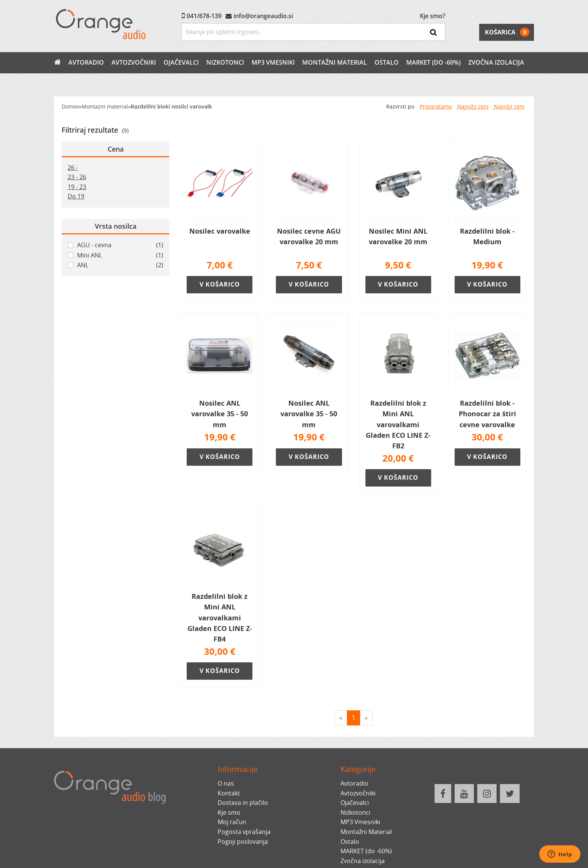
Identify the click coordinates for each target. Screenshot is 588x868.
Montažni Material (335, 62)
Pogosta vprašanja (244, 832)
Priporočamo (436, 106)
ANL (120, 265)
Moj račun (232, 822)
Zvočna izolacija (496, 62)
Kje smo (229, 812)
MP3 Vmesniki (273, 62)
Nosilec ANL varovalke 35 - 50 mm (220, 414)
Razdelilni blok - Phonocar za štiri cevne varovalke (487, 414)
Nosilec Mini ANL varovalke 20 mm (398, 236)
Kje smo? (432, 16)
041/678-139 (204, 16)
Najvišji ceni (508, 106)
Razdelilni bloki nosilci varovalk (171, 106)
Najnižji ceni (472, 106)
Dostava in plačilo (243, 803)
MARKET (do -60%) (433, 62)
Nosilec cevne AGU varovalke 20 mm (309, 236)
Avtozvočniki (134, 62)
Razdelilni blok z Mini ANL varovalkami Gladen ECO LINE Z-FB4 (220, 618)
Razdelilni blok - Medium (487, 236)
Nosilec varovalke (220, 231)
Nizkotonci (225, 62)
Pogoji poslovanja (243, 842)
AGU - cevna (120, 245)
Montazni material (105, 106)
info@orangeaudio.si (263, 16)
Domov (70, 106)
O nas (226, 783)
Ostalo (387, 62)
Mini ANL (120, 256)
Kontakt (229, 793)
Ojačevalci (181, 62)
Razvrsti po (400, 106)
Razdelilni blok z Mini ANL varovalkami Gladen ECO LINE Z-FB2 (398, 424)
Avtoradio (86, 62)
